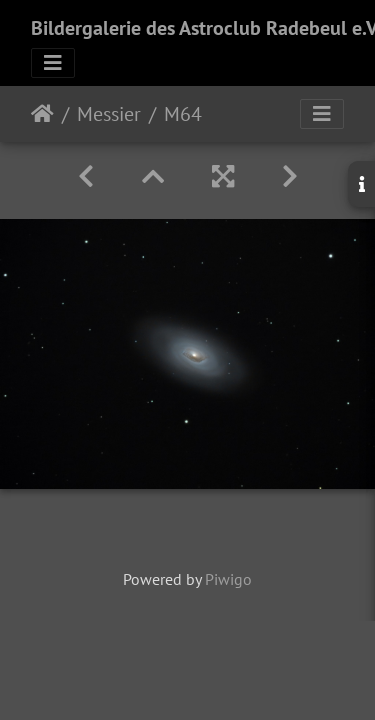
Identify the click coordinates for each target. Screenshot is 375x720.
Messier (109, 114)
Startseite (42, 114)
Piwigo (228, 579)
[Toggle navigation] (53, 63)
